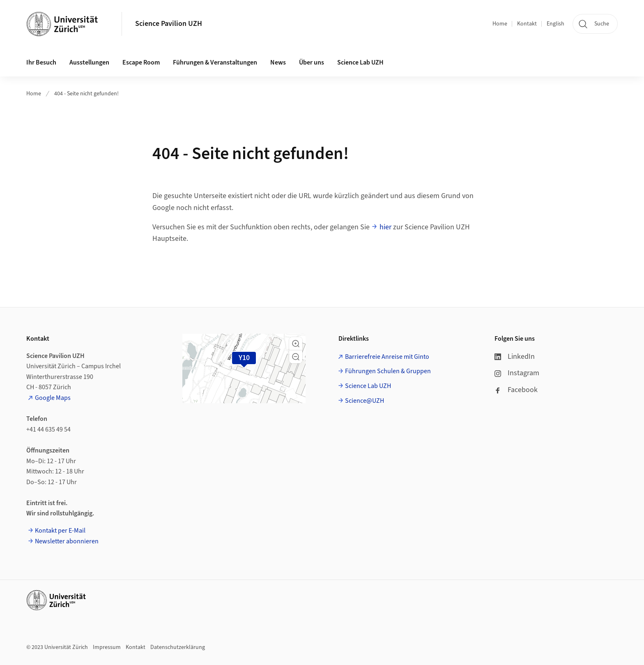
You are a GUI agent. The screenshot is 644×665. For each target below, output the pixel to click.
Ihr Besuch (41, 62)
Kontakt (527, 24)
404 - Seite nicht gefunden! (86, 94)
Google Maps (53, 398)
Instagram (517, 373)
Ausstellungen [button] (89, 62)
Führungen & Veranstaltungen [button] (215, 62)
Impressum (107, 647)
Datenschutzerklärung (178, 647)
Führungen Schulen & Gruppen (388, 371)
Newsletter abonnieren (67, 541)
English (555, 24)
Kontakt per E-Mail (60, 531)
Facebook (516, 390)
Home (500, 24)
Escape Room (141, 62)
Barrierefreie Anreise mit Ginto (387, 357)
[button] (296, 344)
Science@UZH (365, 401)
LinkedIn (515, 357)
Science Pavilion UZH (169, 24)
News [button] (278, 62)
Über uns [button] (312, 62)
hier (385, 227)
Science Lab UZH (360, 62)
